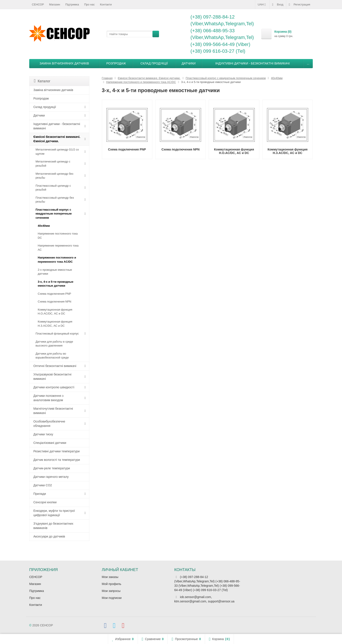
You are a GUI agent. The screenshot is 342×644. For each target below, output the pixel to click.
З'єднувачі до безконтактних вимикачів (53, 526)
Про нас (89, 4)
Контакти (106, 4)
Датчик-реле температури (52, 468)
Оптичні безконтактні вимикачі (55, 366)
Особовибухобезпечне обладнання (49, 424)
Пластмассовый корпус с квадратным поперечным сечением (54, 214)
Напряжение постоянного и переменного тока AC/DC (57, 260)
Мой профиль (112, 584)
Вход (278, 5)
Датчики (189, 63)
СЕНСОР (38, 4)
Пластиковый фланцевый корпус (57, 334)
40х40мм (44, 226)
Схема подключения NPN (55, 302)
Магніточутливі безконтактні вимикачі (53, 411)
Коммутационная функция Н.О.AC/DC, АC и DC (55, 312)
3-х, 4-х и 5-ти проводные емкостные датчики (56, 284)
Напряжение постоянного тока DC (58, 236)
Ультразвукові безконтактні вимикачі (52, 377)
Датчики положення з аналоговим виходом (48, 398)
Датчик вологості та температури (57, 460)
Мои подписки (112, 598)
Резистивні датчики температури (56, 451)
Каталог (42, 81)
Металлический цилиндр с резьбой (53, 164)
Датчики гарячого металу (51, 477)
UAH (262, 5)
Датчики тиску (43, 434)
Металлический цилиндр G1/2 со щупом (57, 152)
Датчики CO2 (43, 485)
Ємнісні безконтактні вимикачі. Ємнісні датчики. (57, 139)
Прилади (40, 494)
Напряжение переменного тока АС (58, 248)
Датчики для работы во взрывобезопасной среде (52, 356)
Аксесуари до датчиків (49, 536)
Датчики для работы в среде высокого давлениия (54, 344)
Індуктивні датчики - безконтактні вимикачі (252, 63)
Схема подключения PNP (54, 294)
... (308, 63)
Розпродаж (116, 63)
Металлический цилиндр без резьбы (54, 176)
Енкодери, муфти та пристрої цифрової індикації (54, 513)
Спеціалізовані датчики (50, 443)
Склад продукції (154, 63)
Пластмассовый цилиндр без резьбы (55, 200)
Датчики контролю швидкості (54, 387)
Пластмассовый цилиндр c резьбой (53, 188)
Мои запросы (111, 591)
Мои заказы (110, 577)
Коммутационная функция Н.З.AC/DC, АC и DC (55, 324)
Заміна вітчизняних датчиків (64, 63)
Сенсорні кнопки (45, 502)
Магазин (55, 4)
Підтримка (72, 4)
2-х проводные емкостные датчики (55, 272)
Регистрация (299, 5)
